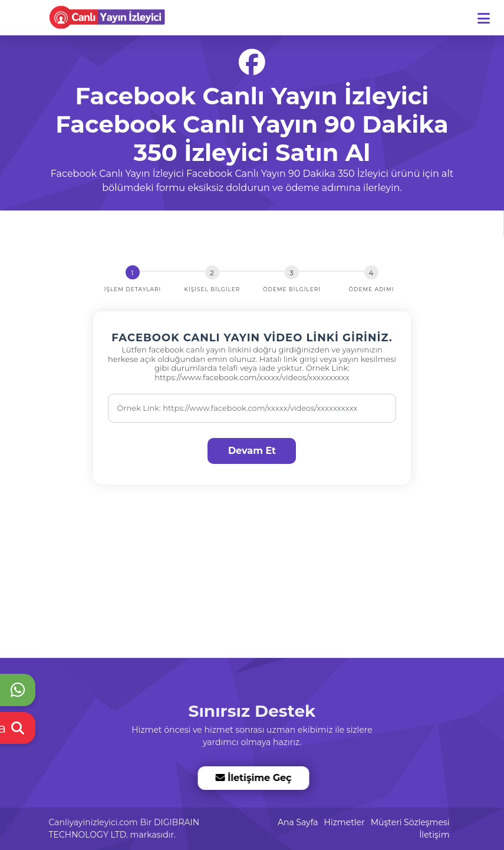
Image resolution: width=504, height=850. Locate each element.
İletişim (434, 835)
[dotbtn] (489, 13)
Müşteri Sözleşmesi (410, 822)
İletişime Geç (253, 778)
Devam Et (252, 451)
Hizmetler (345, 822)
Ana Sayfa (298, 822)
